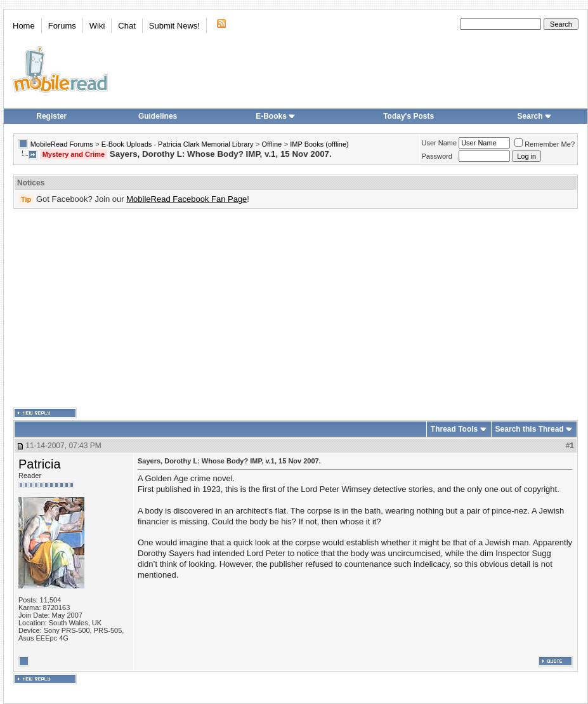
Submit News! (174, 26)
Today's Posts (408, 116)
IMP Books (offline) (319, 144)
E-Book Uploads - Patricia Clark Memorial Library (178, 144)
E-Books (276, 116)
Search (535, 116)
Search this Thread (530, 429)
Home (24, 26)
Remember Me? (545, 144)
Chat (127, 26)
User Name (440, 143)
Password (437, 156)
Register (51, 116)
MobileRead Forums (62, 144)
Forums (62, 26)
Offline (272, 144)
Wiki (97, 26)
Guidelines (158, 116)
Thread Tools (454, 429)
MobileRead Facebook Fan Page (186, 199)
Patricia (40, 464)
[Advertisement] (271, 309)
